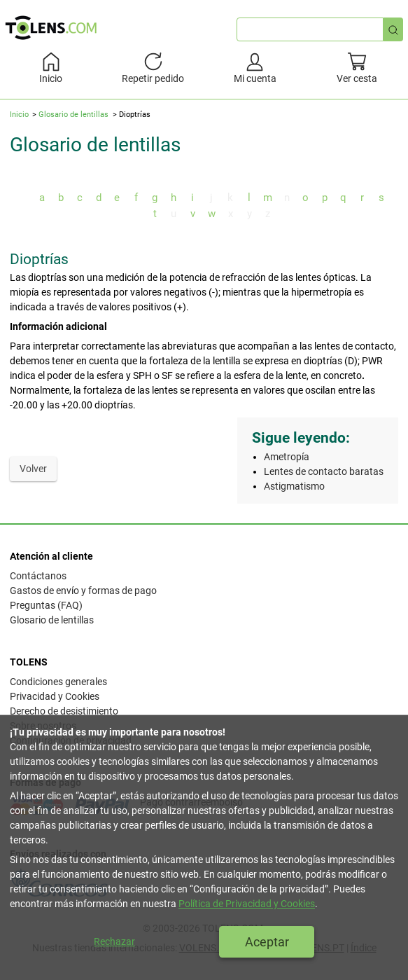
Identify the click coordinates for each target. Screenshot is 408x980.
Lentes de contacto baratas (324, 471)
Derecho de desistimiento (64, 711)
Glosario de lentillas (73, 115)
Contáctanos (38, 576)
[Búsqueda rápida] (393, 29)
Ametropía (287, 457)
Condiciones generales (58, 682)
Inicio (19, 115)
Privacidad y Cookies (55, 696)
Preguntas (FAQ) (46, 605)
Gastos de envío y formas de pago (83, 591)
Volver (33, 469)
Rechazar (114, 941)
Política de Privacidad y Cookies (247, 904)
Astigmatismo (294, 486)
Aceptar (267, 942)
